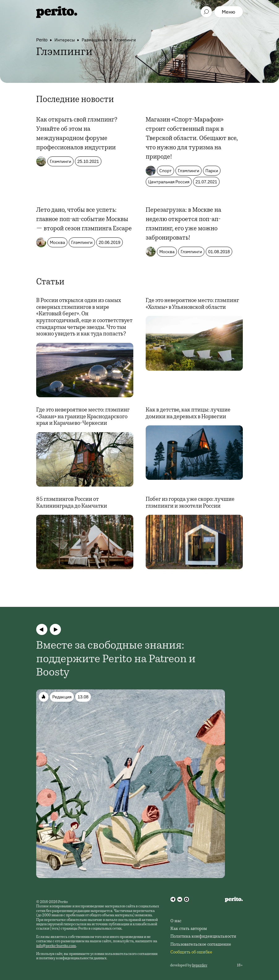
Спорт (165, 171)
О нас (176, 921)
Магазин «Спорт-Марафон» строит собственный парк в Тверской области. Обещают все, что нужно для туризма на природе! (192, 139)
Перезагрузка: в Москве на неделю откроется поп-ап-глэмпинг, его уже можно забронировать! (183, 224)
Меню (229, 12)
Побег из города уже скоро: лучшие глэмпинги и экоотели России (190, 503)
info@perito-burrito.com (56, 946)
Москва (57, 242)
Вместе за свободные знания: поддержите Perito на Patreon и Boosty (116, 659)
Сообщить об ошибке (191, 952)
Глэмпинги (125, 40)
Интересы (65, 40)
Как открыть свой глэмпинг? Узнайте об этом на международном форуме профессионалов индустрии (77, 134)
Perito (42, 40)
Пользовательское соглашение (201, 945)
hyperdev (200, 965)
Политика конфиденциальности (203, 937)
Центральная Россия (169, 182)
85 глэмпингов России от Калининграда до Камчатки (72, 503)
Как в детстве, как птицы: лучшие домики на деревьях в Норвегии (188, 414)
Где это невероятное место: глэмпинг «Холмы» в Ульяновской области (192, 304)
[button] (42, 629)
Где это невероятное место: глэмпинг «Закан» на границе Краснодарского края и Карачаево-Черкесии (83, 417)
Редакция (62, 697)
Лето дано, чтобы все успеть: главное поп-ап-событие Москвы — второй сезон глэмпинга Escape (84, 220)
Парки (212, 171)
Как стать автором (189, 929)
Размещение (95, 40)
